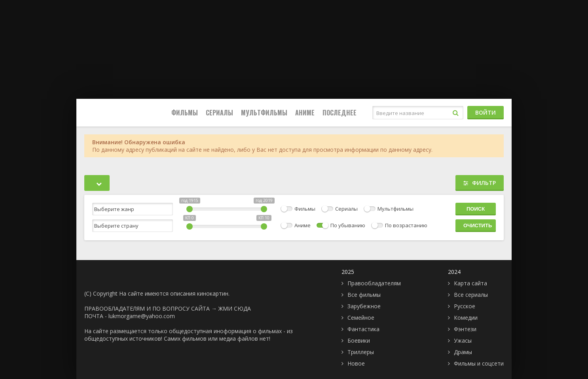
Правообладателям (374, 283)
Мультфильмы (264, 113)
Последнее (340, 113)
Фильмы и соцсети (479, 363)
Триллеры (361, 352)
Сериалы (219, 113)
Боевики (359, 340)
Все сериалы (471, 295)
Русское (465, 306)
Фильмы (185, 113)
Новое (356, 363)
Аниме (305, 113)
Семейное (361, 318)
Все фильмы (364, 295)
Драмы (463, 352)
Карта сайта (470, 283)
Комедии (466, 318)
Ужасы (463, 340)
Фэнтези (465, 329)
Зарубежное (364, 306)
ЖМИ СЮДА (235, 308)
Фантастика (363, 329)
